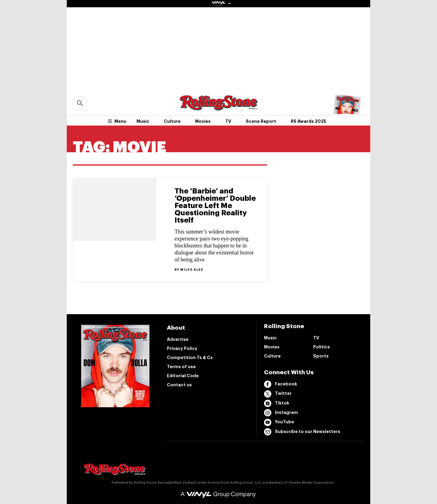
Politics (322, 347)
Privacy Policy (182, 348)
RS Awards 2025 (308, 121)
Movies (203, 121)
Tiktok (277, 403)
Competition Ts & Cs (190, 358)
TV (228, 121)
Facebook (281, 384)
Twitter (278, 394)
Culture (172, 121)
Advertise (178, 339)
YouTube (279, 422)
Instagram (281, 413)
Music (143, 121)
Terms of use (181, 367)
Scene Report (261, 121)
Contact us (179, 385)
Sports (321, 356)
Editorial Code (183, 376)
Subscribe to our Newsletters (302, 432)
